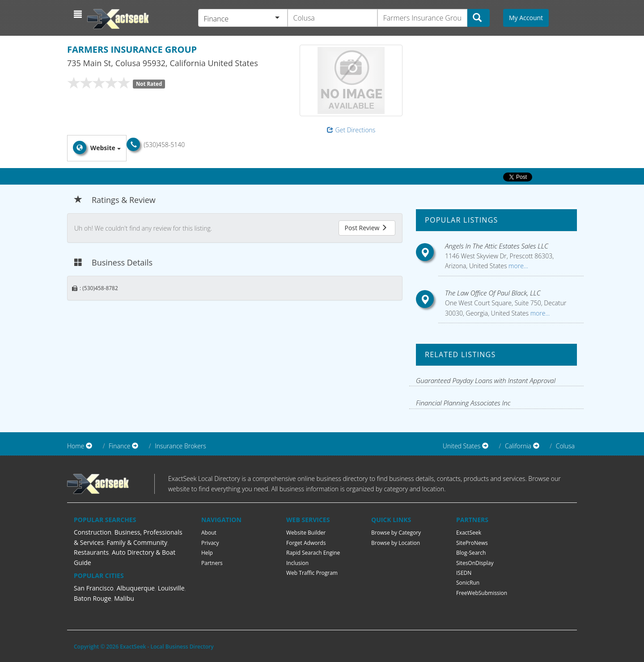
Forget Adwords (306, 543)
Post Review (366, 228)
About (209, 533)
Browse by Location (396, 543)
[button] (79, 14)
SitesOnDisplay (475, 563)
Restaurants (91, 552)
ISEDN (464, 573)
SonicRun (468, 583)
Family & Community (137, 542)
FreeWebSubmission (482, 593)
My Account (526, 18)
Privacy (210, 543)
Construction (93, 532)
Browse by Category (396, 533)
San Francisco (94, 588)
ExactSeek (469, 533)
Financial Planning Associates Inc (463, 403)
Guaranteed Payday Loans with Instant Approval (486, 380)
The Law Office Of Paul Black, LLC (493, 293)
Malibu (124, 598)
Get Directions (351, 130)
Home (76, 446)
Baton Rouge (93, 598)
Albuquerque (136, 588)
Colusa (565, 446)
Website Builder (306, 533)
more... (517, 266)
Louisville (171, 588)
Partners (212, 563)
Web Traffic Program (312, 573)
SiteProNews (472, 543)
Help (207, 553)
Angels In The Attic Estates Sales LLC (497, 246)
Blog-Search (471, 553)
